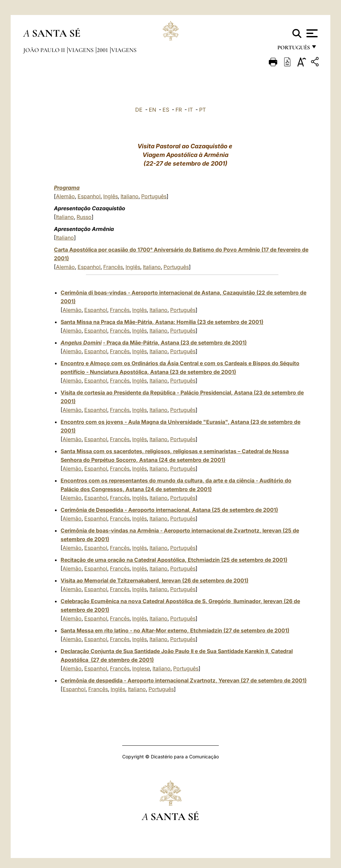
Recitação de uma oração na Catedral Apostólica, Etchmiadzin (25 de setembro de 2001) (174, 560)
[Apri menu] (311, 33)
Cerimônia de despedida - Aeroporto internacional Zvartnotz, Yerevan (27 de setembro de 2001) (184, 680)
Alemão (65, 196)
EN (153, 110)
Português (154, 196)
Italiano (130, 196)
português (293, 49)
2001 (103, 50)
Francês (113, 267)
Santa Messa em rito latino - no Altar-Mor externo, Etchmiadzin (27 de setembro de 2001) (175, 630)
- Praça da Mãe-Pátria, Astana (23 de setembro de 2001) (175, 343)
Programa (67, 188)
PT (202, 110)
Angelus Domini (81, 343)
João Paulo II (45, 50)
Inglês (111, 196)
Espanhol (89, 196)
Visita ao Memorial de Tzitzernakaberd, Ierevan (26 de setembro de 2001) (155, 580)
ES (166, 110)
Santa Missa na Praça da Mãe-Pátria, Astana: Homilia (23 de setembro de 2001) (162, 322)
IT (190, 110)
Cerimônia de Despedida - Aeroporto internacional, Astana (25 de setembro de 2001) (169, 510)
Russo (84, 217)
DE (139, 110)
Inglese (141, 668)
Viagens (82, 50)
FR (179, 110)
